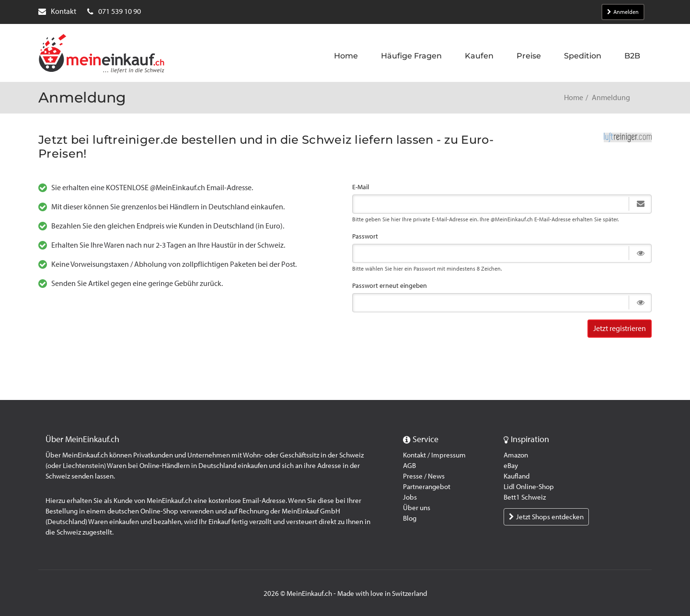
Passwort (365, 236)
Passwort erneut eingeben (390, 286)
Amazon (516, 455)
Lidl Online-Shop (529, 487)
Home (574, 97)
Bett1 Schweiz (525, 497)
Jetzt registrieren (620, 328)
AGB (409, 466)
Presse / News (424, 476)
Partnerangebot (427, 487)
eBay (511, 466)
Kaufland (517, 476)
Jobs (410, 497)
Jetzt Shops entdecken (546, 517)
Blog (410, 518)
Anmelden (623, 12)
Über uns (417, 508)
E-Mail (361, 187)
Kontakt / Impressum (434, 455)
